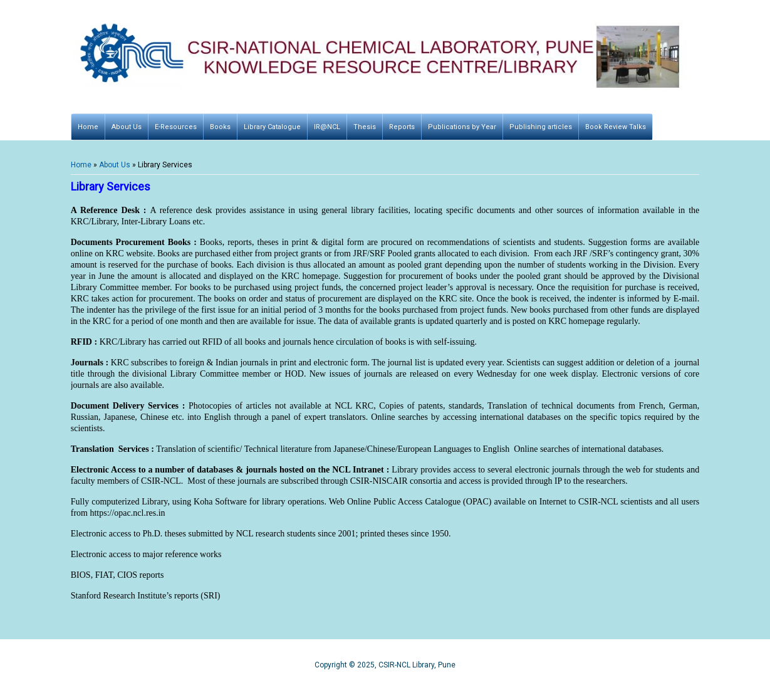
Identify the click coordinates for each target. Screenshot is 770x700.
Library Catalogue (272, 127)
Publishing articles (541, 127)
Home (88, 127)
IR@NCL (327, 127)
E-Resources (176, 127)
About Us (127, 127)
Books (220, 127)
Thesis (365, 127)
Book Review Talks (616, 127)
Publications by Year (462, 127)
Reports (402, 127)
